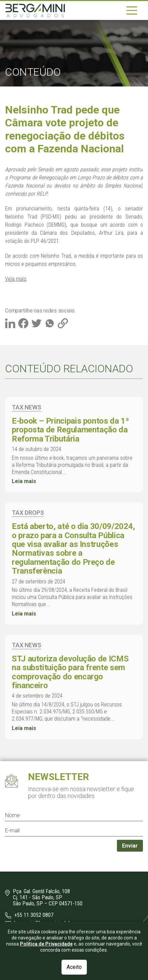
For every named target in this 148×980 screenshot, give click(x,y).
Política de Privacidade (46, 966)
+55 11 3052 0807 (29, 915)
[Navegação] (132, 10)
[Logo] (35, 10)
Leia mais (24, 481)
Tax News (27, 407)
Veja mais (16, 279)
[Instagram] (12, 937)
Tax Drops (28, 513)
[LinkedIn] (26, 937)
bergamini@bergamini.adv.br (39, 923)
